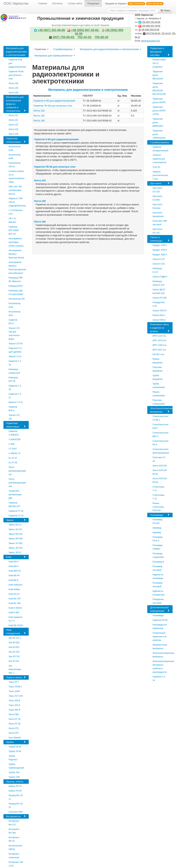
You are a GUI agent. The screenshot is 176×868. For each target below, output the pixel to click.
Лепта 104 (39, 111)
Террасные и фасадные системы (160, 52)
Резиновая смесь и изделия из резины (160, 328)
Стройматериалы (64, 49)
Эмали (16, 520)
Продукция (93, 3)
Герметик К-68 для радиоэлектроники (54, 101)
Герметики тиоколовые (16, 425)
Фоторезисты (16, 816)
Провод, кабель (16, 782)
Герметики (41, 49)
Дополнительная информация (160, 609)
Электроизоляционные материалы (161, 410)
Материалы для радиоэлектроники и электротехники (16, 52)
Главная (43, 3)
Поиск (165, 10)
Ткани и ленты (16, 677)
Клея (16, 557)
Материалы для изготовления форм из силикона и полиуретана (16, 104)
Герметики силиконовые (16, 140)
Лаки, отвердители (16, 632)
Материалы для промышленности (55, 56)
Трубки (16, 742)
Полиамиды (160, 515)
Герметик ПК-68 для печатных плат (53, 106)
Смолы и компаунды (160, 239)
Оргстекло (160, 183)
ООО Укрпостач (16, 3)
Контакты (57, 3)
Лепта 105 (39, 116)
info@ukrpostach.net (150, 41)
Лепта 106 (39, 121)
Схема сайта (75, 3)
